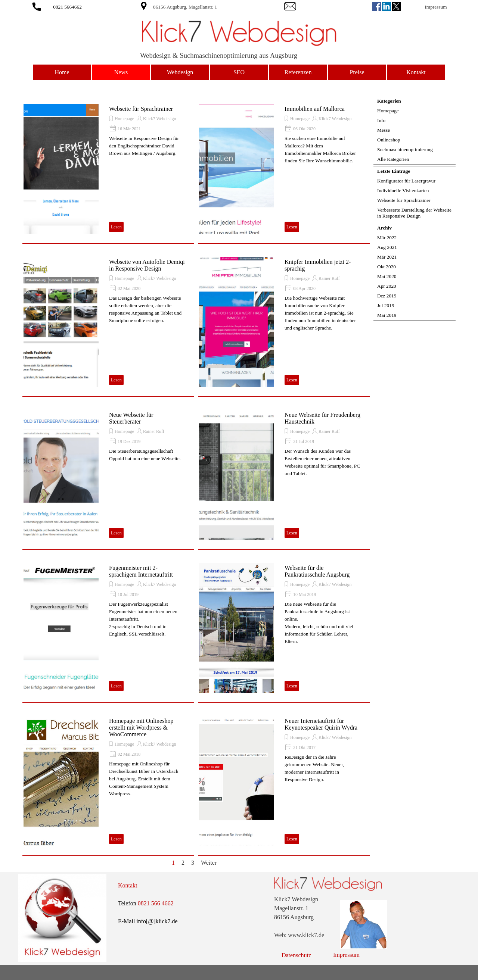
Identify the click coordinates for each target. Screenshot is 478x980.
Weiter (209, 863)
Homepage (124, 119)
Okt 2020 (387, 267)
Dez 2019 (387, 296)
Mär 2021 (387, 257)
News (121, 72)
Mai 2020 (387, 276)
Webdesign (180, 72)
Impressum (436, 7)
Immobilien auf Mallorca (315, 109)
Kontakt (416, 72)
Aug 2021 (387, 247)
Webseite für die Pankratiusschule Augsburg (317, 571)
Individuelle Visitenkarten (403, 191)
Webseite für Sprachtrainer (141, 109)
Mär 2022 (387, 238)
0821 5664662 (67, 7)
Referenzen (298, 72)
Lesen (116, 227)
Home (62, 72)
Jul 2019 (386, 305)
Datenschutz (296, 955)
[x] (396, 6)
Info (381, 120)
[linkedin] (387, 6)
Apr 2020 (387, 286)
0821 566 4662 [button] (156, 903)
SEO (239, 72)
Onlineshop (389, 140)
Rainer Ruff (329, 278)
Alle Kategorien (393, 159)
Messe (384, 130)
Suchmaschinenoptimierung (405, 149)
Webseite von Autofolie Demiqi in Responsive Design (147, 265)
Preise (357, 72)
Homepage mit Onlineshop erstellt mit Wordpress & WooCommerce (141, 728)
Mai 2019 (387, 315)
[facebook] (377, 6)
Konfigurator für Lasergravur (406, 181)
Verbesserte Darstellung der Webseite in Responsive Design (414, 213)
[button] (37, 5)
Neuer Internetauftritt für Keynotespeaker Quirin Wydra (321, 724)
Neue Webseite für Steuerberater (131, 418)
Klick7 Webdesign (159, 119)
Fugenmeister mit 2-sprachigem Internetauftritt (141, 571)
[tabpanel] (206, 7)
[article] (108, 169)
